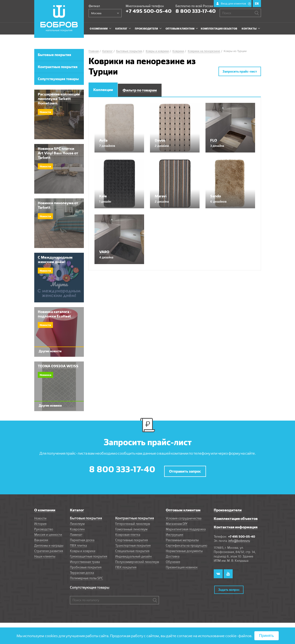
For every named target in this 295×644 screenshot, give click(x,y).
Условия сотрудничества (184, 516)
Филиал (94, 6)
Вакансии (41, 538)
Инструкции (175, 532)
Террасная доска (82, 570)
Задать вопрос (229, 585)
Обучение (173, 559)
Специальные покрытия (132, 548)
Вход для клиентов (236, 3)
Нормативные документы (184, 548)
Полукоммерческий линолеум (137, 559)
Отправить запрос (185, 469)
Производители (228, 508)
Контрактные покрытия (135, 516)
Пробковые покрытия (86, 565)
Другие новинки (50, 405)
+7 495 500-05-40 (149, 11)
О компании (45, 508)
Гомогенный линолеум (131, 527)
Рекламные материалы (182, 538)
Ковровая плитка (128, 532)
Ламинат (76, 532)
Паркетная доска (82, 538)
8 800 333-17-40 (196, 11)
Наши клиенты (45, 554)
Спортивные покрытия (132, 538)
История (40, 521)
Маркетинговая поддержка (186, 527)
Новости (40, 516)
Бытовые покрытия (86, 516)
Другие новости (50, 351)
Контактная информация (236, 525)
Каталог (77, 508)
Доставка (173, 554)
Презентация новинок (182, 565)
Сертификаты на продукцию (186, 543)
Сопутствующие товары (90, 585)
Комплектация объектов (236, 516)
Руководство (44, 527)
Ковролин (77, 527)
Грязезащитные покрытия (89, 554)
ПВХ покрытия (126, 565)
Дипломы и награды (49, 543)
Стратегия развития (49, 548)
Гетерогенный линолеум (133, 521)
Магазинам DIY (177, 521)
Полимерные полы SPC (86, 576)
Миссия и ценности (48, 532)
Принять (267, 636)
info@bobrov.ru (239, 538)
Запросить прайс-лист (240, 71)
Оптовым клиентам (183, 508)
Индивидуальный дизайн (133, 554)
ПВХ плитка (78, 543)
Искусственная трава (85, 559)
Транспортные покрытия (133, 543)
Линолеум (77, 521)
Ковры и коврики (83, 548)
